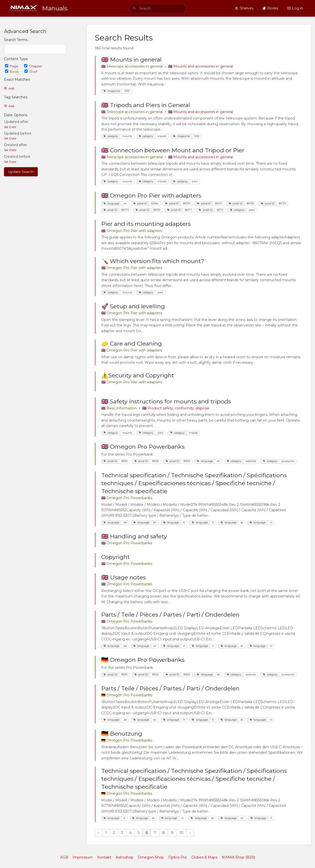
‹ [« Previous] (98, 833)
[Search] (135, 8)
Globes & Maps (204, 857)
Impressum (83, 857)
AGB (64, 857)
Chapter (33, 66)
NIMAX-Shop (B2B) (238, 857)
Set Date (10, 127)
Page (12, 66)
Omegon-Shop (151, 857)
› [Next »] (190, 833)
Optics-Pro (178, 857)
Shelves (244, 8)
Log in (295, 8)
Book (12, 72)
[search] (157, 8)
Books (270, 8)
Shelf (31, 72)
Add (9, 88)
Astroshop (124, 857)
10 (181, 833)
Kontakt (104, 857)
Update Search (21, 172)
